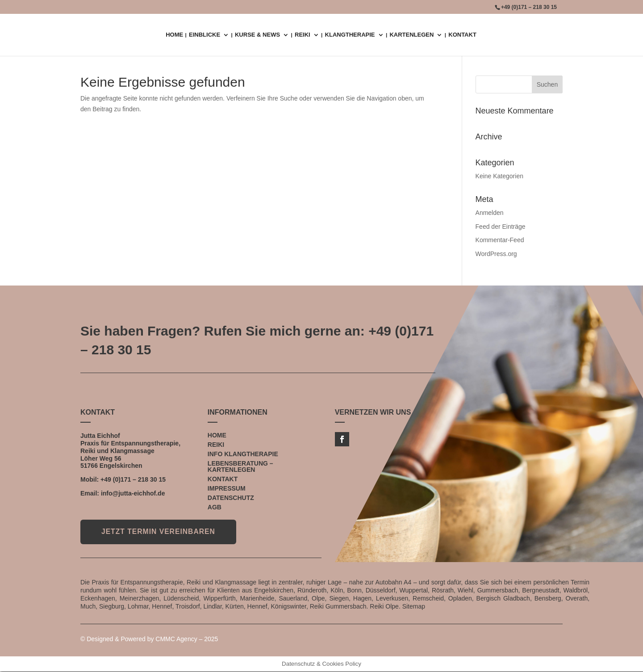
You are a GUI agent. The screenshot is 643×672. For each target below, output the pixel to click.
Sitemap (414, 607)
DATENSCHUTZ (231, 498)
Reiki (88, 451)
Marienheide (257, 598)
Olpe (318, 598)
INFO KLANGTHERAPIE (243, 454)
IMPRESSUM (227, 488)
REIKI (303, 35)
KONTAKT (462, 35)
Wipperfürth (219, 598)
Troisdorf (188, 607)
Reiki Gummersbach (338, 607)
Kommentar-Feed (500, 240)
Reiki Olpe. (385, 607)
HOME (174, 35)
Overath (576, 598)
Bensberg (548, 598)
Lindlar (213, 607)
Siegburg (112, 607)
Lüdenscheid (181, 598)
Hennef (162, 607)
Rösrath (443, 590)
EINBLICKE (205, 35)
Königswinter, (290, 607)
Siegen (339, 598)
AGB (215, 507)
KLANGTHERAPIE (350, 35)
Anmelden (490, 213)
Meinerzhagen (140, 598)
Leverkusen (392, 598)
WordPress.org (496, 254)
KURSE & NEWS (257, 35)
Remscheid (428, 598)
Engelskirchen (121, 466)
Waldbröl (575, 590)
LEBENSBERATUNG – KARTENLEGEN (240, 466)
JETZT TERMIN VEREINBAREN (161, 532)
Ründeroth (312, 590)
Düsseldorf (381, 590)
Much (88, 607)
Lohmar (138, 607)
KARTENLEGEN (411, 35)
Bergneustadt (541, 590)
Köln (337, 590)
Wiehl (466, 590)
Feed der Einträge (501, 227)
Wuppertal (413, 590)
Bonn (354, 590)
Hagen (362, 598)
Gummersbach (498, 590)
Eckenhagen (98, 598)
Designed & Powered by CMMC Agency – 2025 (152, 639)
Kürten (235, 607)
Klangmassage (132, 451)
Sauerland (293, 598)
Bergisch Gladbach (503, 598)
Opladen (460, 598)
